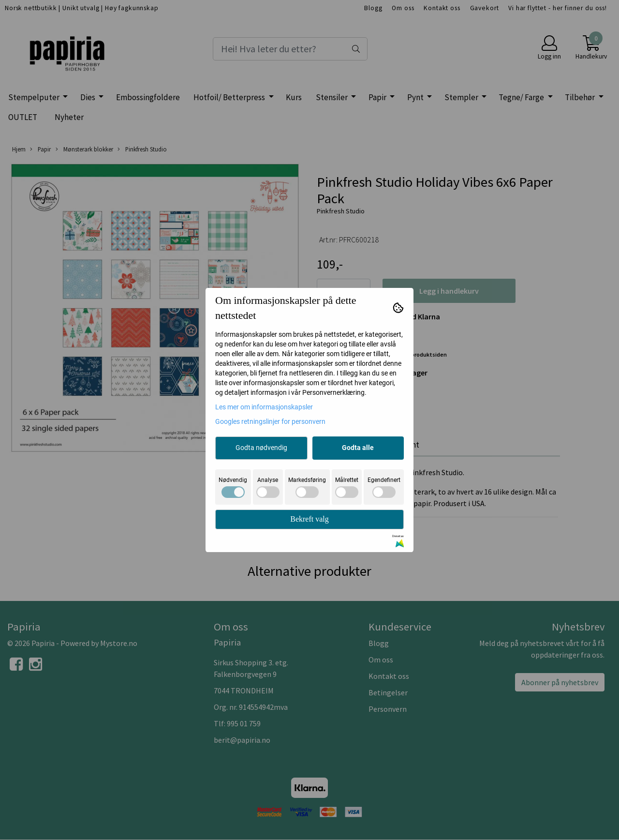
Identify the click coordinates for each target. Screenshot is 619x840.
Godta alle (358, 448)
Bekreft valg (309, 519)
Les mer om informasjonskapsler (264, 407)
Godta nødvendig (261, 448)
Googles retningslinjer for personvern (270, 421)
